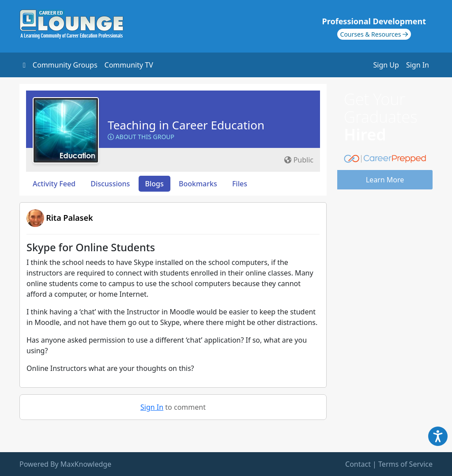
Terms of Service (405, 464)
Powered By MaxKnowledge (65, 464)
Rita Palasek (69, 218)
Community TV (129, 65)
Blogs (154, 184)
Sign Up (386, 65)
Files (240, 184)
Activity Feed (54, 184)
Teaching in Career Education (186, 125)
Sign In (418, 65)
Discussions (110, 184)
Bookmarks (198, 184)
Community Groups (65, 65)
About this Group (141, 137)
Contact (358, 464)
